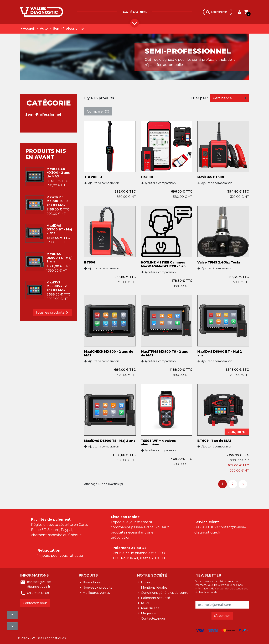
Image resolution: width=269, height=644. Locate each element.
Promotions (91, 582)
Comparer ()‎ (98, 111)
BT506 (90, 262)
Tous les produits (53, 312)
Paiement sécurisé (155, 598)
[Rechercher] (218, 12)
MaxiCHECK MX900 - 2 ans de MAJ (58, 173)
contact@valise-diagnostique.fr (40, 584)
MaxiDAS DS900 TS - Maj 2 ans (59, 258)
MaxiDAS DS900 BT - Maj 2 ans (59, 229)
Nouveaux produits (97, 588)
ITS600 (147, 177)
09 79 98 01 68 (38, 593)
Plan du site (150, 608)
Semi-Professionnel (43, 114)
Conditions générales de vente (164, 593)
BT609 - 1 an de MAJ (214, 441)
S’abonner (222, 616)
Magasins (148, 613)
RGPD (145, 603)
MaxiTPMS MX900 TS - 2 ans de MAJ (57, 201)
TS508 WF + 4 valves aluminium (158, 443)
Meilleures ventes (96, 593)
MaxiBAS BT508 (211, 177)
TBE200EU (93, 177)
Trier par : (199, 98)
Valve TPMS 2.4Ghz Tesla (219, 262)
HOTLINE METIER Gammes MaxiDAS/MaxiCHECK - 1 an (163, 264)
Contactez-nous (35, 603)
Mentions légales (154, 588)
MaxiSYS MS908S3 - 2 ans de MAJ (57, 286)
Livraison (147, 582)
